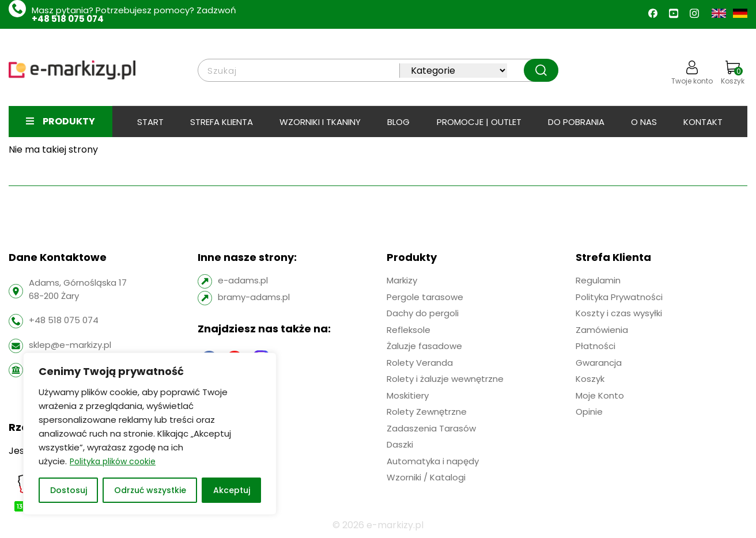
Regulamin (598, 280)
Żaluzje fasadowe (424, 346)
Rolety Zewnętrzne (427, 412)
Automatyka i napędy (433, 461)
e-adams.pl (243, 280)
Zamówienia (602, 330)
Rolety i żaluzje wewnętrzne (445, 379)
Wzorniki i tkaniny (320, 122)
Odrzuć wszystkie (150, 490)
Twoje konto (692, 73)
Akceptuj (232, 490)
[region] (150, 434)
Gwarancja (599, 363)
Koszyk (733, 73)
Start (150, 122)
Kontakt (703, 122)
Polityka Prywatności (619, 297)
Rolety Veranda (420, 363)
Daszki (400, 444)
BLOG (398, 122)
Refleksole (409, 330)
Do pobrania (576, 122)
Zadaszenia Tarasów (431, 428)
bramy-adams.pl (254, 297)
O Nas (644, 122)
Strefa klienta (222, 122)
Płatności (596, 346)
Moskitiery (408, 395)
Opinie (589, 412)
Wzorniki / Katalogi (426, 477)
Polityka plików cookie (113, 461)
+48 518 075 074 (68, 19)
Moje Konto (600, 395)
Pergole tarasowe (425, 297)
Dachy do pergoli (423, 313)
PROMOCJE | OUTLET (479, 122)
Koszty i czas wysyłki (619, 313)
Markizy (402, 280)
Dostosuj (69, 490)
